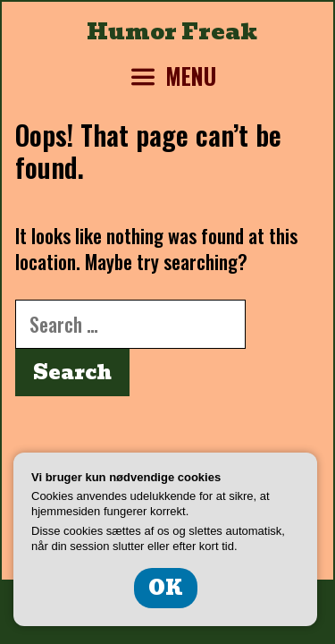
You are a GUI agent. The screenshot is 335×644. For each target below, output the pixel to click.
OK (166, 588)
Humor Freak (172, 31)
